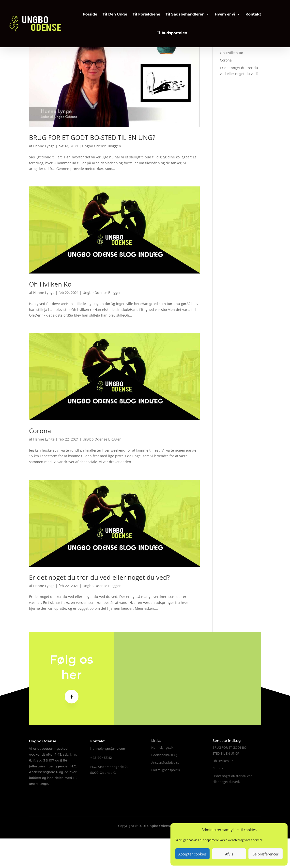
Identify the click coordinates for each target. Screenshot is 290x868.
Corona (40, 460)
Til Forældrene (143, 13)
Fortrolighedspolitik (166, 799)
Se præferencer (266, 854)
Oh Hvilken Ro (50, 314)
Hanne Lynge (44, 175)
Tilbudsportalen (169, 32)
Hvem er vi (222, 13)
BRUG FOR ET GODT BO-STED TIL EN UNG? (92, 167)
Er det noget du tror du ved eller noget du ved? (99, 607)
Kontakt (250, 13)
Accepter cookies (192, 854)
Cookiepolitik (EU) (164, 784)
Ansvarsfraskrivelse (165, 792)
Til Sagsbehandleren (182, 13)
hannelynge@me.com (108, 778)
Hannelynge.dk (162, 777)
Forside (87, 13)
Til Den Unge (112, 13)
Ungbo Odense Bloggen (102, 175)
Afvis (229, 854)
